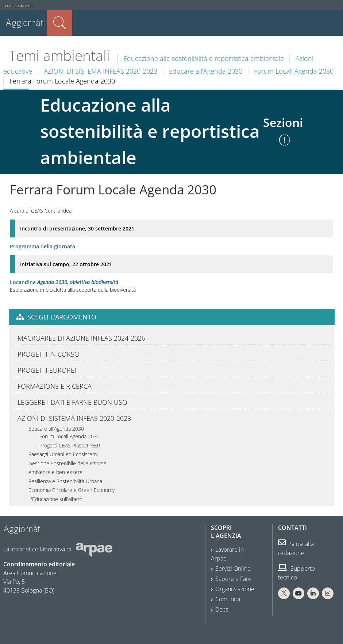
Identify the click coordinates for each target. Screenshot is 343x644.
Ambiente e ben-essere (55, 472)
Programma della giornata (43, 246)
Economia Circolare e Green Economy (72, 490)
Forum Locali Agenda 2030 (294, 71)
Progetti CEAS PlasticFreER (70, 445)
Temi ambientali (59, 55)
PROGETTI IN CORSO (49, 354)
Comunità (228, 599)
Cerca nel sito (59, 23)
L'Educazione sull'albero (55, 499)
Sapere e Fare (233, 579)
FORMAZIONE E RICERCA (55, 386)
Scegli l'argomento (62, 317)
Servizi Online (233, 569)
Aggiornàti (25, 23)
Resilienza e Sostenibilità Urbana (65, 481)
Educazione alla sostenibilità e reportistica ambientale (204, 58)
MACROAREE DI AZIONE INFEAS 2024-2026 (81, 338)
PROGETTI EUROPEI (47, 370)
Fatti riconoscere (20, 6)
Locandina (64, 282)
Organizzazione (235, 589)
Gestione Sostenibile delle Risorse (68, 463)
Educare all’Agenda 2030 (206, 71)
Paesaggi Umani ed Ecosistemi (63, 454)
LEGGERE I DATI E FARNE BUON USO (72, 402)
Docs (222, 609)
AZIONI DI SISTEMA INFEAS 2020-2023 (101, 71)
